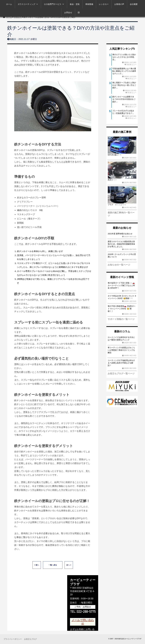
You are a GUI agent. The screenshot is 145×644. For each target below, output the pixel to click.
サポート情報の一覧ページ (121, 319)
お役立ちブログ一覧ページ (121, 373)
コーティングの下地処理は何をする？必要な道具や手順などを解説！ (121, 363)
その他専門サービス (54, 4)
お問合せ (68, 13)
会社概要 (134, 4)
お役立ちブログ (30, 639)
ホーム (9, 4)
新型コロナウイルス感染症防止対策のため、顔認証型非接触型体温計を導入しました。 (121, 244)
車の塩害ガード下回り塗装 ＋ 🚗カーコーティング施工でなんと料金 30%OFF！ (121, 285)
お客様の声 (119, 4)
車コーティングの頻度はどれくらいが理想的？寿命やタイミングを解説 (121, 350)
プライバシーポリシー (13, 639)
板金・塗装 (75, 4)
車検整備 (89, 4)
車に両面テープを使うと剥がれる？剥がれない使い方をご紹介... (124, 85)
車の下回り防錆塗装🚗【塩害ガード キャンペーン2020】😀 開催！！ (122, 309)
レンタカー (104, 4)
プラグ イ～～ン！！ (117, 205)
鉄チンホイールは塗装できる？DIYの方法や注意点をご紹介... (124, 99)
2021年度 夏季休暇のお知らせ (120, 234)
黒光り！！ (112, 180)
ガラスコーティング (28, 4)
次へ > (69, 565)
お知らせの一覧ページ (119, 265)
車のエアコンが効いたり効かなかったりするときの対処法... (124, 57)
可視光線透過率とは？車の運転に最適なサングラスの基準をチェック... (124, 71)
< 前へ (37, 565)
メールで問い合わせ (83, 622)
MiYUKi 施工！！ (115, 155)
